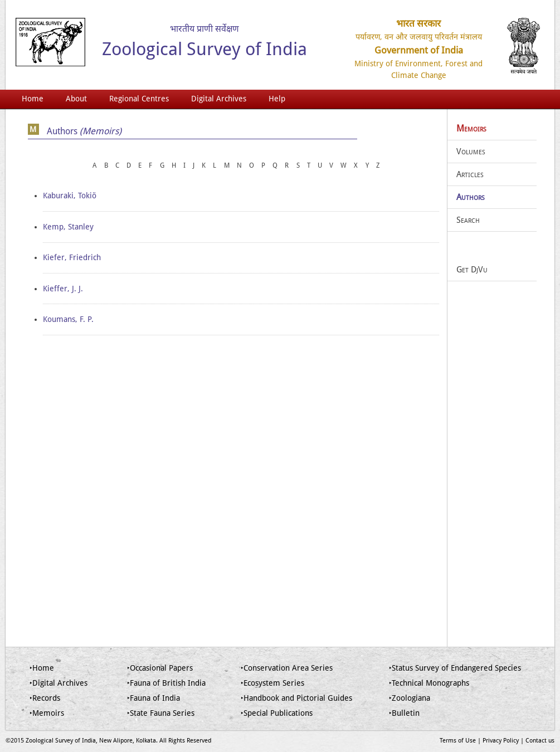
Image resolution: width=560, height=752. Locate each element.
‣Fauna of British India (166, 683)
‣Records (45, 698)
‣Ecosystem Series (272, 683)
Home (33, 99)
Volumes (471, 152)
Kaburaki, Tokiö (70, 196)
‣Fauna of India (154, 698)
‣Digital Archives (59, 683)
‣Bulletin (404, 713)
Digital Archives (219, 99)
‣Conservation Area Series (287, 668)
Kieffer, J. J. (63, 289)
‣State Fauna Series (161, 713)
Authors (471, 197)
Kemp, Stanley (68, 227)
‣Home (42, 668)
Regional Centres (139, 99)
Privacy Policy (501, 741)
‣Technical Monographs (429, 683)
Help (277, 99)
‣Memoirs (47, 713)
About (76, 99)
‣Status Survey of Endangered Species (455, 668)
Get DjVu (472, 270)
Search (468, 220)
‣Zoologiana (410, 698)
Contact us (540, 741)
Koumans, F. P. (68, 319)
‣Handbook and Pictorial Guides (296, 698)
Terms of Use (458, 741)
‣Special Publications (277, 713)
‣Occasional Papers (160, 668)
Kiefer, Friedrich (72, 257)
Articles (470, 174)
